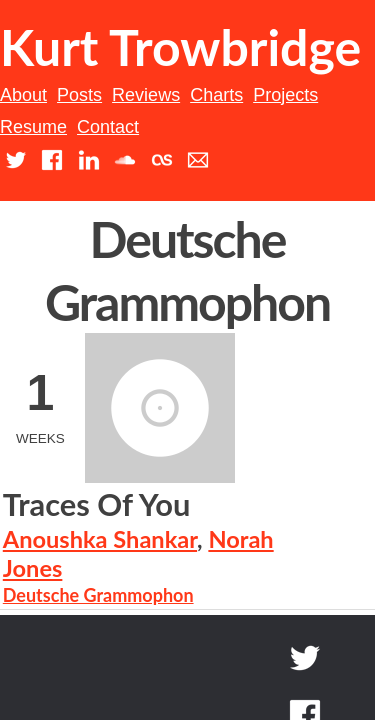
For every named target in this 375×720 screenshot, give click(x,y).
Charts (242, 157)
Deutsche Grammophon (197, 507)
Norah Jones (167, 481)
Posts (105, 157)
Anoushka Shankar (199, 451)
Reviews (172, 157)
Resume (148, 190)
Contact (224, 190)
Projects (311, 157)
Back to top (276, 629)
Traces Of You (196, 417)
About (49, 157)
